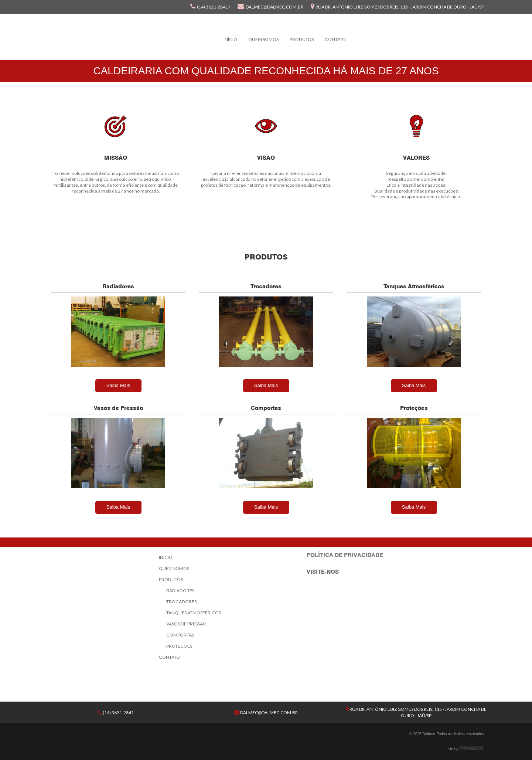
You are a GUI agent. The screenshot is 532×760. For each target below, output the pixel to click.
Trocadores (181, 602)
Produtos (302, 39)
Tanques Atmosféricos (194, 613)
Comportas (180, 635)
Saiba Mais (118, 385)
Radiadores (180, 591)
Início (230, 39)
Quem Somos (263, 39)
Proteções (179, 646)
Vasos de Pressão (186, 624)
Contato (335, 39)
